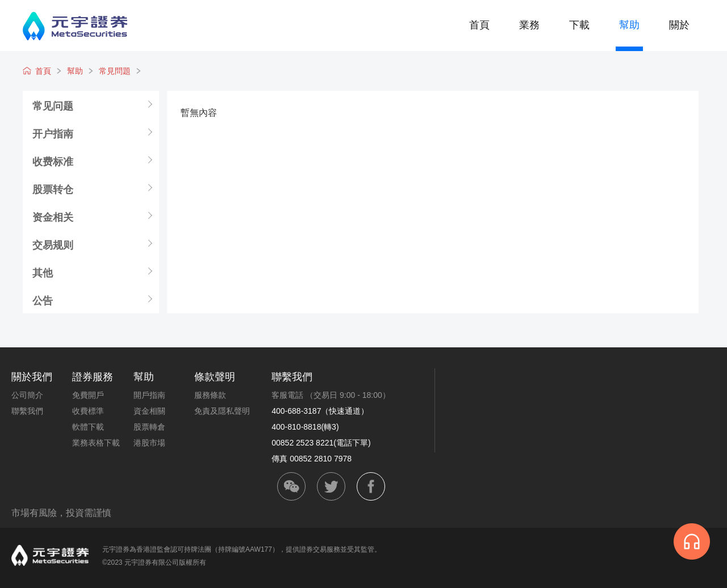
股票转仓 (53, 189)
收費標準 (88, 411)
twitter (331, 486)
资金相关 (53, 217)
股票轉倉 (149, 427)
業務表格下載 (96, 443)
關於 (679, 25)
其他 (43, 272)
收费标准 (53, 161)
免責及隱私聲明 (222, 411)
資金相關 (149, 411)
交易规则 (53, 245)
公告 (43, 300)
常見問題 (115, 71)
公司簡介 (27, 395)
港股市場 (149, 443)
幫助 (629, 25)
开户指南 (53, 133)
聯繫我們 (27, 411)
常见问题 (53, 106)
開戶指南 (149, 395)
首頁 (479, 25)
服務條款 (210, 395)
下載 (579, 25)
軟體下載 (88, 427)
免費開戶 (88, 395)
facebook (371, 486)
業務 (529, 25)
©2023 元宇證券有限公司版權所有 (154, 562)
